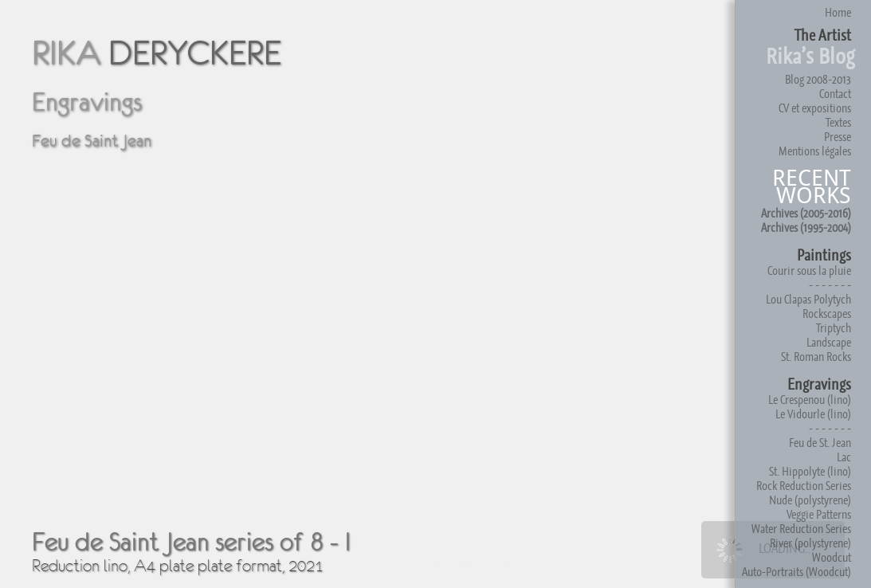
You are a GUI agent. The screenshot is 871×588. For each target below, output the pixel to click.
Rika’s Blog (810, 56)
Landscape (829, 342)
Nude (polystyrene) (810, 500)
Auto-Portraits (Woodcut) (796, 572)
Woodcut (832, 557)
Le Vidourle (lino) (813, 414)
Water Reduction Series (801, 529)
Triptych (834, 328)
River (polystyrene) (810, 543)
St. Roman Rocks (816, 357)
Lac (844, 457)
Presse (838, 137)
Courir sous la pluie (809, 270)
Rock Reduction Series (804, 486)
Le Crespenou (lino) (810, 400)
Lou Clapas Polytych (808, 299)
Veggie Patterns (819, 514)
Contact (835, 94)
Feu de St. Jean (820, 443)
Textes (838, 122)
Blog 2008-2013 (818, 79)
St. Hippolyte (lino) (810, 471)
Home (838, 12)
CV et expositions (815, 108)
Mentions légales (815, 151)
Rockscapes (827, 314)
